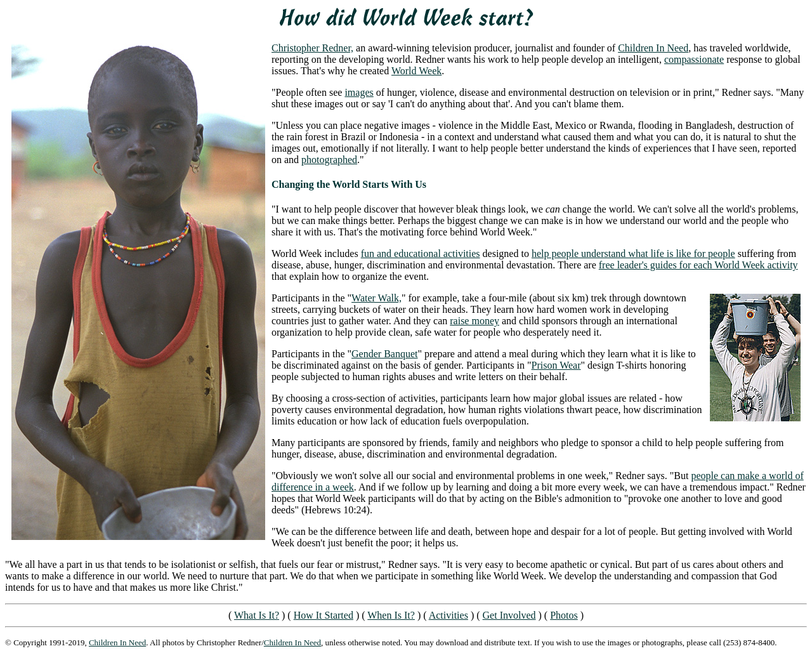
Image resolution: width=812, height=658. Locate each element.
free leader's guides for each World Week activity (698, 265)
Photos (564, 615)
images (359, 92)
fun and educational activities (421, 253)
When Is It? (391, 615)
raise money (475, 321)
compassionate (694, 59)
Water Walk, (377, 298)
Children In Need (653, 48)
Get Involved (509, 615)
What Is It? (257, 615)
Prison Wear (556, 365)
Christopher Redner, (312, 48)
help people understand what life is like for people (633, 253)
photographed (329, 160)
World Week (416, 71)
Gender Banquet (384, 354)
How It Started (324, 615)
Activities (449, 615)
